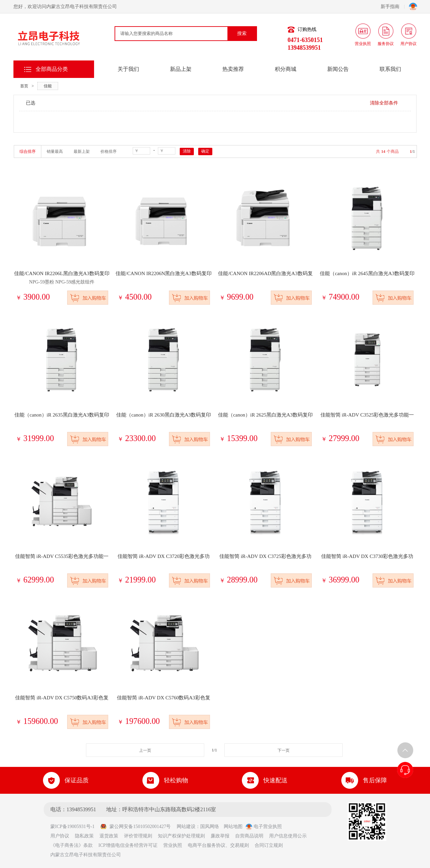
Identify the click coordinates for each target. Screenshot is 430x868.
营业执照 (173, 845)
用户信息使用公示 (288, 836)
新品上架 (181, 69)
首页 (24, 86)
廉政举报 (220, 836)
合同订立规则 (269, 845)
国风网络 (210, 827)
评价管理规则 (138, 836)
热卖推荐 (233, 69)
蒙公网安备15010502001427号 (135, 827)
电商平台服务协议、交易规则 (218, 845)
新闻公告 (338, 69)
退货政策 (109, 836)
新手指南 (393, 7)
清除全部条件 (384, 103)
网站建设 (186, 827)
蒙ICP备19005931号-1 (75, 827)
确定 (205, 151)
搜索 (242, 33)
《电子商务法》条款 (72, 845)
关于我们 (128, 69)
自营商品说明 (249, 836)
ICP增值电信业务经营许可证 (128, 845)
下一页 (284, 750)
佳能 (48, 86)
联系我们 (390, 69)
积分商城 (286, 69)
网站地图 (233, 827)
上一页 (145, 750)
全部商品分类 (52, 69)
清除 (187, 151)
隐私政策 (84, 836)
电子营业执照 (264, 827)
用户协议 (60, 836)
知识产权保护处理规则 (181, 836)
